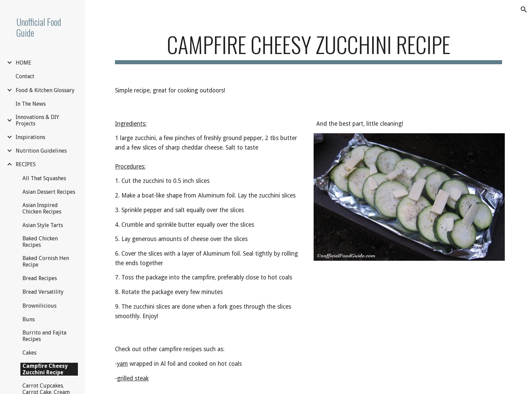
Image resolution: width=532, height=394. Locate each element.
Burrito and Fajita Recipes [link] (44, 336)
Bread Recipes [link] (40, 278)
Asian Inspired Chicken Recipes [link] (42, 208)
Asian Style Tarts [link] (43, 225)
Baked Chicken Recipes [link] (40, 242)
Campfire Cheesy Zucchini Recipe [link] (45, 369)
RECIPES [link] (26, 164)
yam (122, 364)
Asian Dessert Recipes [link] (49, 192)
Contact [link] (25, 76)
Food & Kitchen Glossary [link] (45, 90)
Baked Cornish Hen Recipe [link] (46, 261)
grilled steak (133, 378)
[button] (524, 10)
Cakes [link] (29, 353)
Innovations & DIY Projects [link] (37, 120)
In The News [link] (31, 104)
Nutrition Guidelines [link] (41, 151)
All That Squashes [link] (44, 178)
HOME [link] (23, 63)
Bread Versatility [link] (43, 292)
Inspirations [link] (30, 137)
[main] (309, 48)
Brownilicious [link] (39, 306)
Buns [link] (29, 319)
